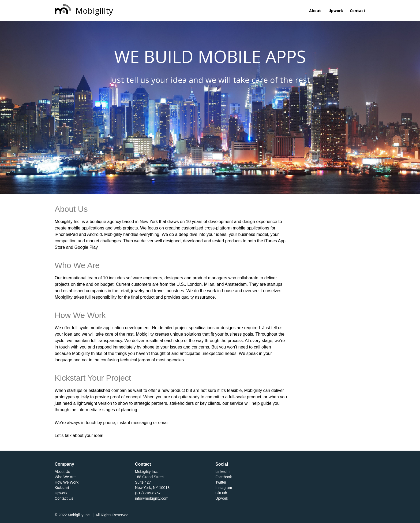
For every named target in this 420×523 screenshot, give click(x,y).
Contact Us (64, 498)
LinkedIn (222, 472)
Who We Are (65, 477)
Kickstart (62, 488)
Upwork (61, 493)
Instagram (224, 488)
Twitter (221, 482)
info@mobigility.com (152, 498)
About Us (62, 472)
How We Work (67, 482)
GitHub (221, 493)
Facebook (224, 477)
